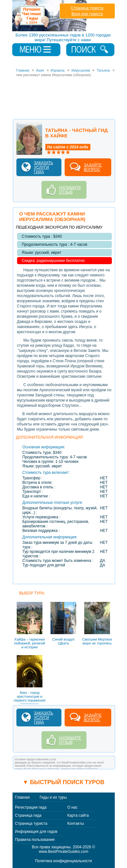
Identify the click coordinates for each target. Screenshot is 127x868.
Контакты (76, 823)
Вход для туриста (87, 14)
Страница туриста (87, 8)
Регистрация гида (31, 807)
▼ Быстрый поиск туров (63, 782)
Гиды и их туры (53, 797)
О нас (72, 807)
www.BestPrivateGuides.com (63, 852)
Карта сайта (78, 815)
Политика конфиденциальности (63, 861)
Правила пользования (35, 840)
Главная (23, 797)
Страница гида (28, 815)
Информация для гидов (36, 832)
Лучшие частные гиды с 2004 (50, 16)
